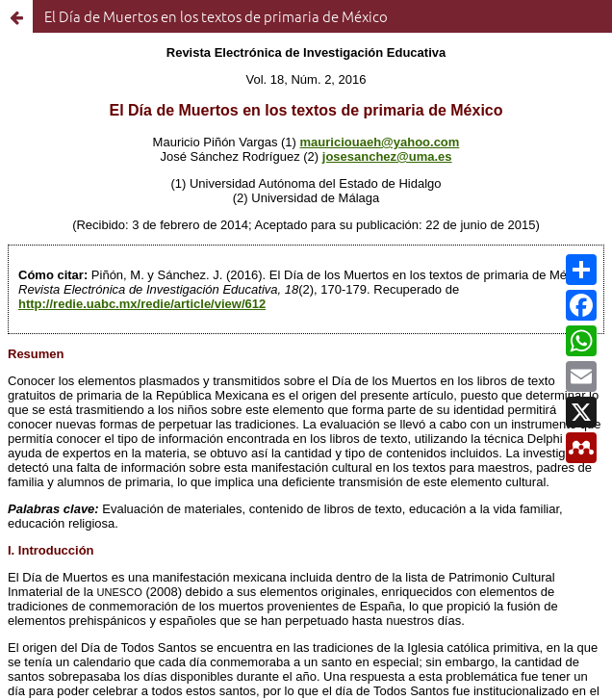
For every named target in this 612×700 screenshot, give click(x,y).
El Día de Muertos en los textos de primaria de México (216, 16)
